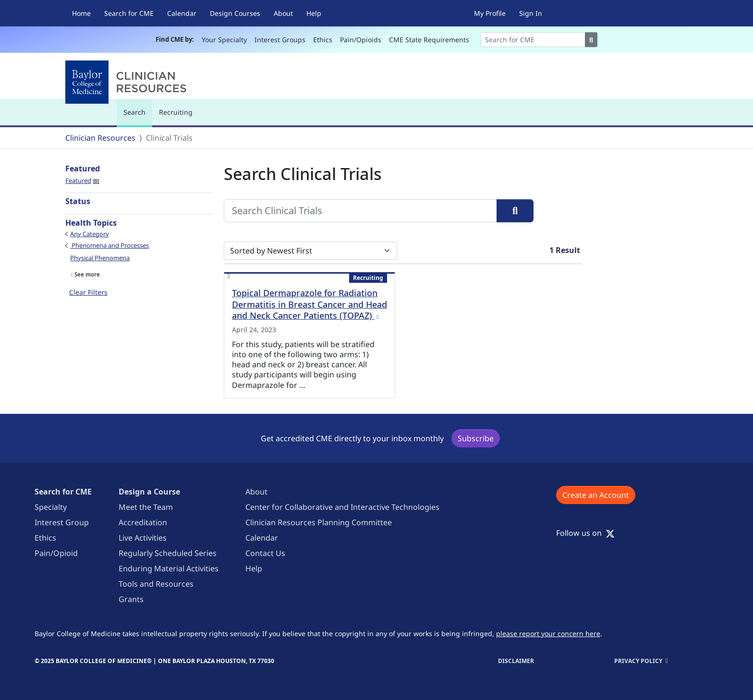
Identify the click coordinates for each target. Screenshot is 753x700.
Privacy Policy (638, 661)
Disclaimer (516, 661)
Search (137, 116)
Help (314, 13)
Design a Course (149, 492)
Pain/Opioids (361, 40)
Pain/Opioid (56, 553)
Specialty (51, 507)
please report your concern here (548, 634)
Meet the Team (146, 507)
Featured (82, 181)
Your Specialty (224, 40)
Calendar (182, 13)
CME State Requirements (429, 40)
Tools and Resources (156, 584)
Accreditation (143, 522)
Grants (131, 599)
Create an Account (596, 495)
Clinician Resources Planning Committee (319, 522)
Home (81, 13)
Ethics (323, 40)
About (283, 13)
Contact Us (265, 553)
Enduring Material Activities (169, 568)
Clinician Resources (100, 138)
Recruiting (176, 112)
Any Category (90, 234)
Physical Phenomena (100, 258)
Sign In (531, 13)
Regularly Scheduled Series (168, 553)
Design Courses (235, 13)
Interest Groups (280, 40)
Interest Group (62, 522)
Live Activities (143, 538)
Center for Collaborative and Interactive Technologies (342, 507)
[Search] (533, 40)
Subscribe (476, 438)
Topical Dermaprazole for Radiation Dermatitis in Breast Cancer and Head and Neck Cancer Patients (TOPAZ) (310, 304)
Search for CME (129, 13)
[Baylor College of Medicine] (128, 82)
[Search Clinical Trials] (360, 211)
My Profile (490, 13)
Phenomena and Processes (109, 245)
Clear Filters (88, 292)
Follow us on (585, 533)
